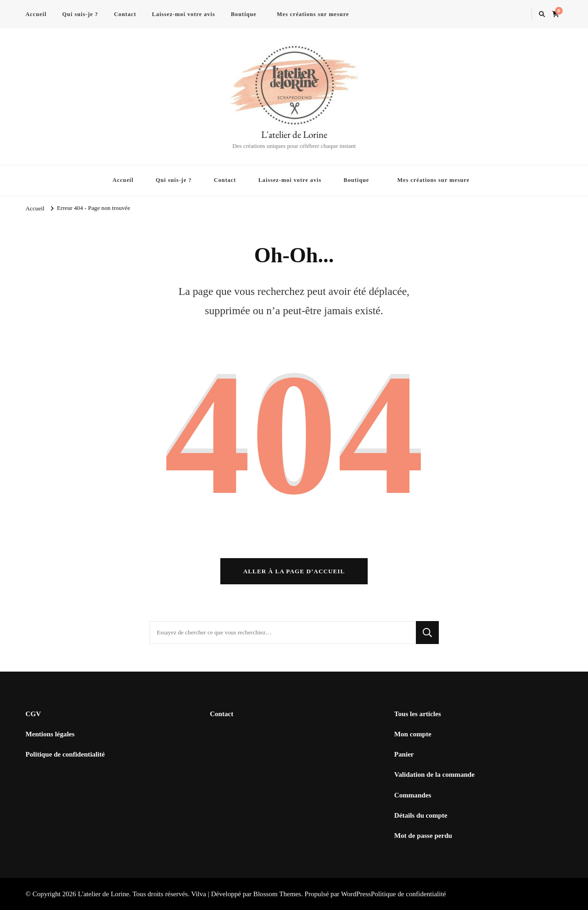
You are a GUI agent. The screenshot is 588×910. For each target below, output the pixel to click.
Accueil (36, 14)
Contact (125, 14)
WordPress (356, 894)
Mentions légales (50, 734)
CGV (34, 714)
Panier (404, 754)
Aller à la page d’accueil (294, 571)
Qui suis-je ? (80, 14)
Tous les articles (418, 714)
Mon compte (413, 734)
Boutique (244, 14)
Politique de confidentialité (65, 754)
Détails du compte (421, 815)
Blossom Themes (277, 894)
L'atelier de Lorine (294, 134)
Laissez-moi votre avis (184, 14)
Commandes (413, 795)
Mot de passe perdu (423, 836)
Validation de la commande (434, 775)
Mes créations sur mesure (313, 14)
